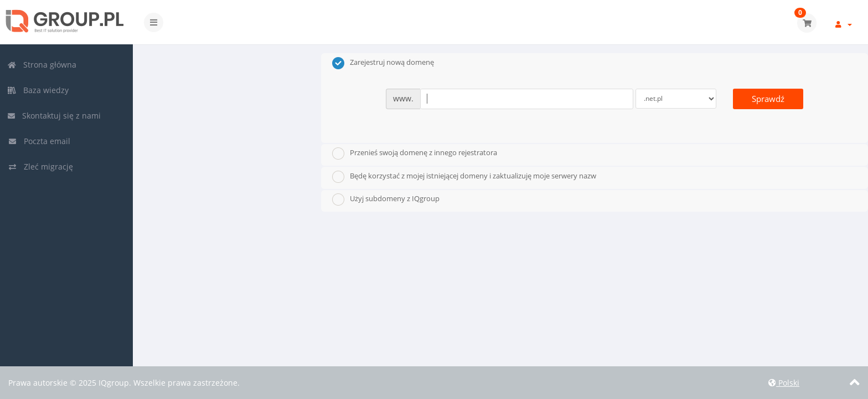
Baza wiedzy (38, 90)
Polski (784, 383)
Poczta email (39, 141)
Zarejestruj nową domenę (383, 63)
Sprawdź (768, 99)
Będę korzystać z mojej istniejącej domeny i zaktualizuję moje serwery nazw (464, 177)
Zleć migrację (40, 167)
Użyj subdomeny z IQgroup (386, 199)
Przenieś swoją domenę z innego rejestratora (415, 154)
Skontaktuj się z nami (54, 116)
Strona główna (42, 65)
